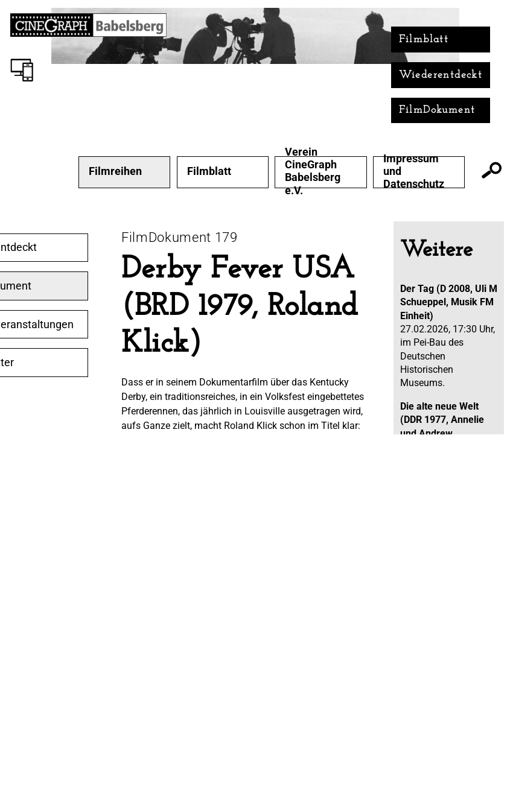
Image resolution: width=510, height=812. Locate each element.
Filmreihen (115, 171)
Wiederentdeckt (441, 75)
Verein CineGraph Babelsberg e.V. (313, 171)
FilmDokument (437, 110)
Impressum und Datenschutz (414, 171)
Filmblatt (424, 40)
